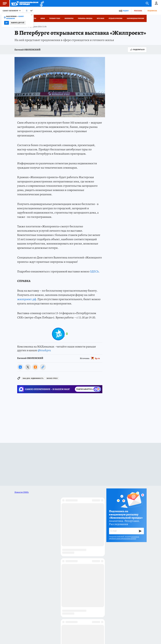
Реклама (138, 11)
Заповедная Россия (135, 18)
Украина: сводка (85, 18)
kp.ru (97, 358)
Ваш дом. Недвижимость (33, 378)
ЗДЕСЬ (94, 271)
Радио (126, 11)
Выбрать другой (18, 23)
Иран (43, 18)
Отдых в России (115, 18)
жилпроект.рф (27, 299)
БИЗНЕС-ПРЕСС (52, 378)
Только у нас (55, 18)
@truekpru (44, 350)
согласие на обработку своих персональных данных (124, 538)
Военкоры (69, 18)
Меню (3, 3)
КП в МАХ (101, 18)
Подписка (152, 11)
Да (7, 23)
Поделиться (137, 50)
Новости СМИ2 (22, 492)
